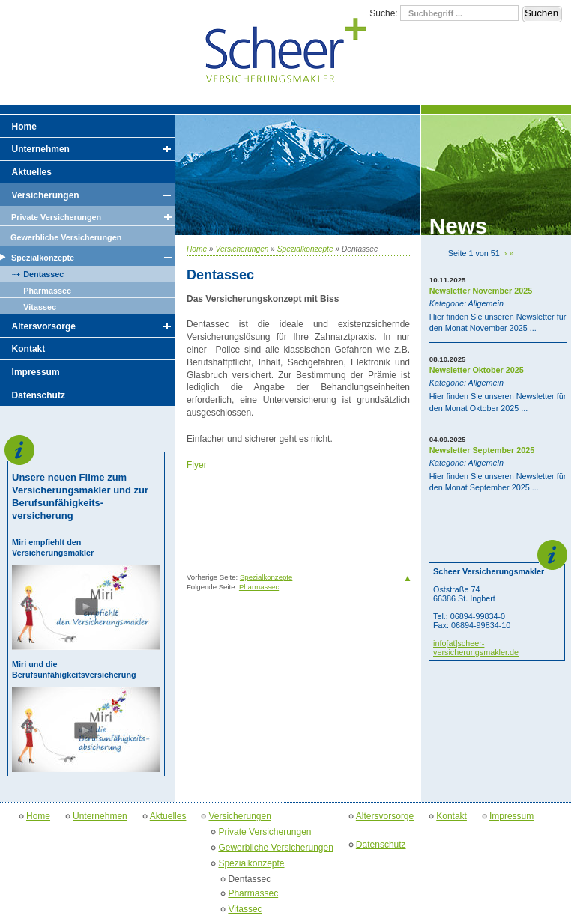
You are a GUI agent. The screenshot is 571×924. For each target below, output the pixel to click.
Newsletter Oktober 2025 (477, 370)
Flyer (197, 465)
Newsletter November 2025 (481, 291)
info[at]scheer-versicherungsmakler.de (476, 648)
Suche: (385, 13)
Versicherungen (242, 249)
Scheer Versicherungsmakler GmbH (285, 52)
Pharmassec (259, 587)
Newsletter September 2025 (482, 450)
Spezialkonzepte (305, 249)
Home (197, 249)
